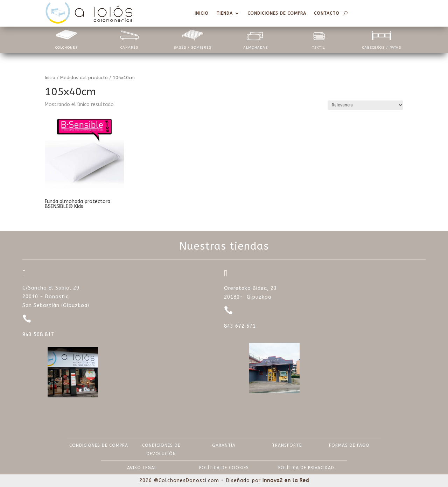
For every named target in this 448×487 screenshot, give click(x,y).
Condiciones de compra (277, 13)
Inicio (202, 13)
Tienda (225, 13)
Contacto (327, 13)
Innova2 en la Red (286, 481)
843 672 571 (240, 326)
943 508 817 (38, 335)
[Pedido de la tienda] (365, 105)
